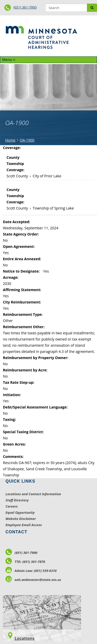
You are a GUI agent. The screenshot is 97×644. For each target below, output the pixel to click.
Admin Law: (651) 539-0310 (31, 571)
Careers (12, 506)
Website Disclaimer (21, 519)
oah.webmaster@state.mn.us (33, 580)
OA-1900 (27, 140)
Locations (24, 638)
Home (10, 140)
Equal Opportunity (20, 512)
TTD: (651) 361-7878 (25, 562)
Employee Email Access (24, 525)
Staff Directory (17, 500)
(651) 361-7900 (25, 7)
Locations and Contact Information (33, 494)
